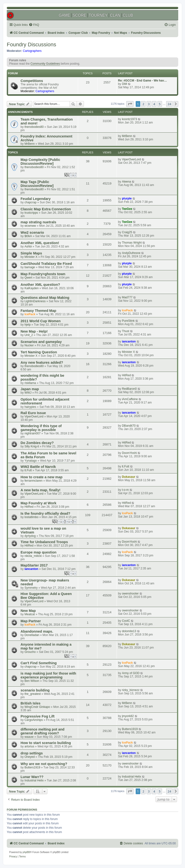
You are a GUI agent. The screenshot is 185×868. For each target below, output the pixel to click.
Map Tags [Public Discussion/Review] (37, 184)
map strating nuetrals (38, 222)
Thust (126, 331)
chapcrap (30, 202)
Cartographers (32, 51)
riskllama (30, 383)
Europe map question (38, 552)
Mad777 (127, 297)
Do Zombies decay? (37, 443)
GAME (64, 15)
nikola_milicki (33, 556)
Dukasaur (129, 477)
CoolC (126, 621)
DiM (125, 84)
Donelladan (32, 635)
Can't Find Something (39, 663)
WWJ (28, 393)
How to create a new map (41, 477)
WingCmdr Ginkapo (37, 707)
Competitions (32, 81)
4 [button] (154, 104)
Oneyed (30, 757)
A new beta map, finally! (41, 490)
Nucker (29, 345)
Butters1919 (130, 729)
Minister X (31, 257)
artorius (29, 746)
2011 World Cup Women (41, 321)
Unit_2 (29, 335)
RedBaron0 (129, 389)
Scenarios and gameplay (41, 342)
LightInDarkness (35, 301)
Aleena (126, 182)
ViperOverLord (131, 159)
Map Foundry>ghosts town (43, 274)
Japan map (30, 389)
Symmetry (31, 588)
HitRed (126, 375)
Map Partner (31, 621)
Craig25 (127, 232)
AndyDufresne (131, 253)
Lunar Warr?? (32, 777)
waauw (29, 737)
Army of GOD (131, 673)
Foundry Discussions (31, 44)
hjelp (28, 325)
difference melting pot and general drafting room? (42, 731)
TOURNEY (98, 15)
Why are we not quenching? (44, 764)
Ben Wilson (32, 681)
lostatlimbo (31, 517)
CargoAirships (34, 720)
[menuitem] (34, 25)
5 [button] (160, 104)
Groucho (30, 652)
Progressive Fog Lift (37, 716)
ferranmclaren (33, 481)
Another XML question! (40, 243)
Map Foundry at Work (38, 503)
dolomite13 (129, 631)
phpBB (26, 852)
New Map (28, 611)
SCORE (79, 15)
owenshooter (130, 594)
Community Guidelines (45, 64)
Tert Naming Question (39, 352)
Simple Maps (31, 253)
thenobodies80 (34, 127)
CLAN (115, 15)
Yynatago (31, 461)
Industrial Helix (34, 780)
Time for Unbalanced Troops (44, 542)
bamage (30, 267)
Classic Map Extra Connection (46, 209)
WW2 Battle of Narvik (38, 467)
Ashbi (28, 246)
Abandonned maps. (37, 631)
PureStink (128, 321)
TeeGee (127, 209)
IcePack (30, 314)
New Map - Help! (34, 331)
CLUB (128, 15)
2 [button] (143, 104)
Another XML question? (40, 285)
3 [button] (149, 104)
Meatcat (30, 614)
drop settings (32, 753)
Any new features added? (42, 362)
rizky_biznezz (131, 690)
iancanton (129, 342)
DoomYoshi (129, 453)
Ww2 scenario (32, 232)
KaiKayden (32, 288)
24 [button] (169, 104)
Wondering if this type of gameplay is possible (41, 428)
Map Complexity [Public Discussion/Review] (40, 162)
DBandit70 (129, 426)
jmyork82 (128, 716)
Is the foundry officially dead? (45, 513)
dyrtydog (30, 536)
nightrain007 (33, 433)
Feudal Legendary (36, 199)
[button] (130, 104)
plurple (127, 198)
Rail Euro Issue (33, 413)
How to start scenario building (46, 743)
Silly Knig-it (32, 446)
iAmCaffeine (130, 399)
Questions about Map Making (45, 298)
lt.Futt (28, 470)
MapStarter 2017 (34, 565)
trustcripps (31, 213)
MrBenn (30, 144)
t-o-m (125, 490)
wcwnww (30, 226)
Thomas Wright (132, 243)
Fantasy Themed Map (38, 311)
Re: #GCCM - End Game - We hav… (142, 81)
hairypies (30, 407)
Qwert (28, 278)
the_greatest (33, 694)
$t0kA (28, 236)
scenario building (35, 690)
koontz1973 (129, 119)
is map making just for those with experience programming (48, 675)
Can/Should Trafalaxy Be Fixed (46, 264)
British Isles (30, 703)
